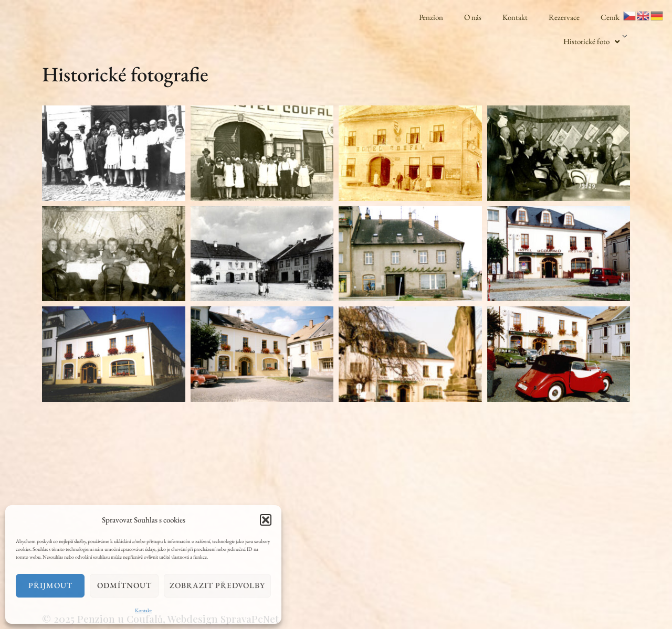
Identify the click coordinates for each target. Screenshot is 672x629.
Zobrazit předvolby (217, 585)
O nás (473, 17)
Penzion (431, 17)
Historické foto (591, 42)
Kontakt (143, 610)
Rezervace (564, 17)
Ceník (610, 17)
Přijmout (50, 585)
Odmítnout (124, 585)
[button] (266, 520)
